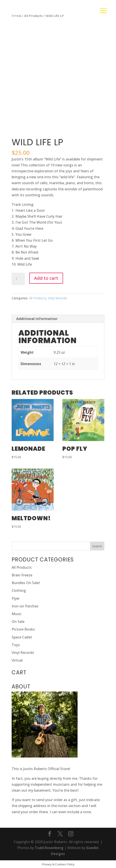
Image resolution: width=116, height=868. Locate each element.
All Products (38, 298)
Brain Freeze (22, 575)
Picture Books (23, 629)
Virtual (17, 660)
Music (17, 614)
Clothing (19, 590)
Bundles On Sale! (26, 583)
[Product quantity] (18, 279)
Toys (16, 645)
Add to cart (46, 278)
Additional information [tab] (37, 319)
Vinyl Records (57, 298)
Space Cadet (22, 637)
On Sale (18, 622)
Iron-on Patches (25, 606)
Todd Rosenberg (49, 848)
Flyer (16, 598)
